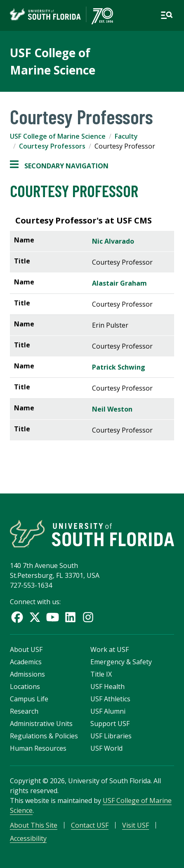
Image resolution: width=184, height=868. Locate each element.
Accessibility (28, 838)
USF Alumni (108, 711)
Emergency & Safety (121, 662)
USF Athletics (110, 699)
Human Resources (38, 748)
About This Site (34, 825)
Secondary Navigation (59, 166)
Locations (25, 686)
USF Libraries (111, 736)
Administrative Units (41, 724)
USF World (106, 748)
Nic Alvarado (113, 241)
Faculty (126, 136)
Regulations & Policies (44, 736)
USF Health (107, 686)
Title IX (101, 674)
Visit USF (136, 825)
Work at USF (110, 649)
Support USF (110, 724)
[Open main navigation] (167, 15)
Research (24, 711)
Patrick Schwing (119, 367)
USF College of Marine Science (58, 136)
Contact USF (90, 825)
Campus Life (29, 699)
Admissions (27, 674)
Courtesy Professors (52, 146)
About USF (26, 649)
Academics (26, 662)
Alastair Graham (119, 283)
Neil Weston (112, 409)
